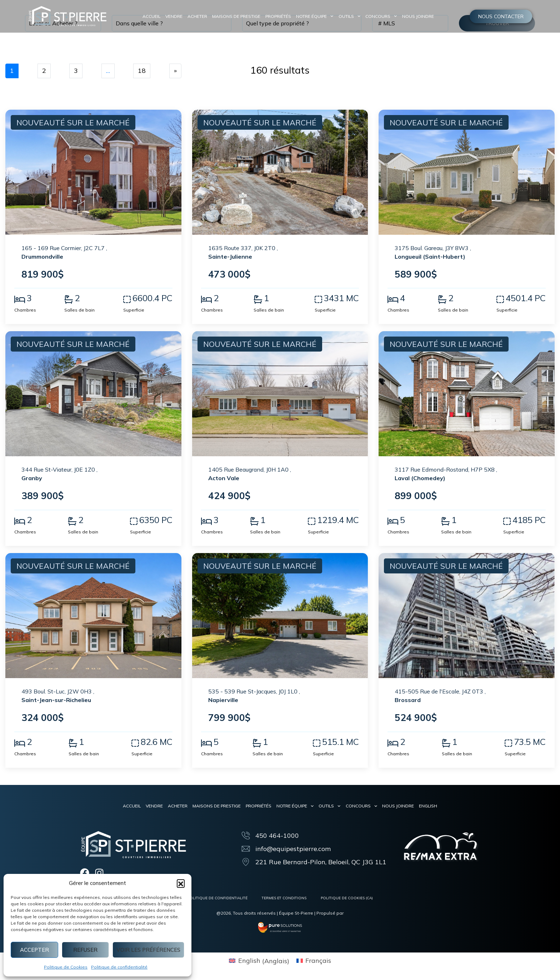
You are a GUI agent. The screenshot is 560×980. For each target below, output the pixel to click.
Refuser (85, 950)
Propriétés (278, 16)
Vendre (174, 16)
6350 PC (156, 520)
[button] (181, 883)
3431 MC (341, 298)
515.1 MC (341, 742)
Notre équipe (315, 16)
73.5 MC (530, 742)
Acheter (197, 16)
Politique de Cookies (66, 967)
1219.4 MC (338, 520)
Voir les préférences (148, 950)
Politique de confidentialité (119, 967)
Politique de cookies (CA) (347, 898)
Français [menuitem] (318, 961)
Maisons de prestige (236, 16)
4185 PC (529, 520)
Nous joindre (418, 16)
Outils (349, 16)
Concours (381, 16)
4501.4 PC (526, 298)
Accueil (151, 16)
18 (142, 71)
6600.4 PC (152, 298)
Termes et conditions (284, 898)
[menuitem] (428, 806)
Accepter (34, 950)
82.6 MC (157, 742)
